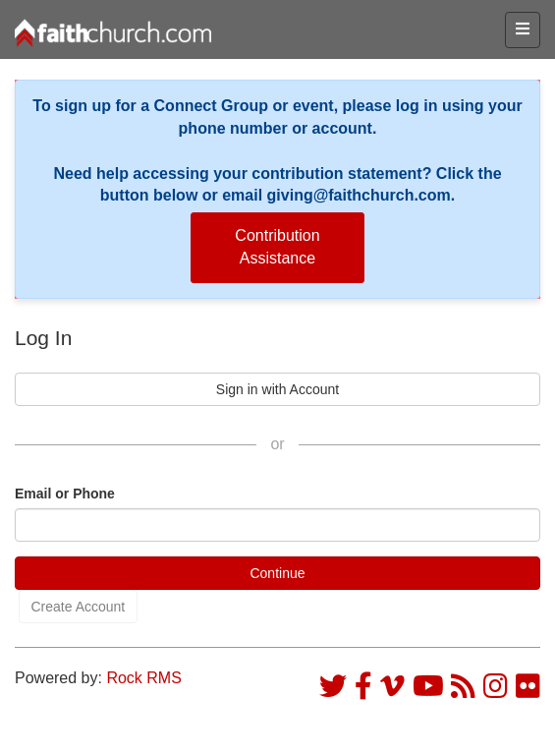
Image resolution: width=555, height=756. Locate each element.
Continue (277, 573)
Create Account (79, 607)
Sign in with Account (277, 389)
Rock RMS (143, 678)
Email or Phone (65, 494)
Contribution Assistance (277, 247)
